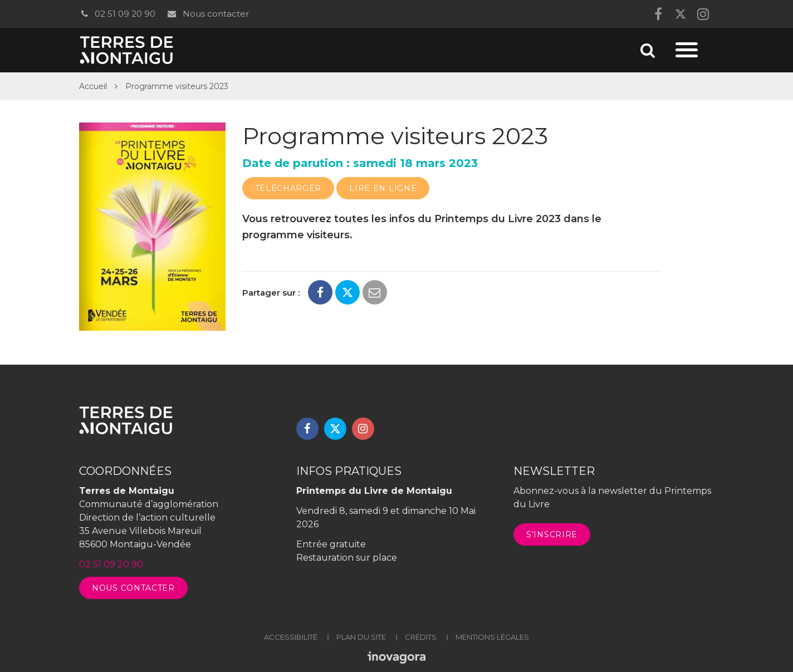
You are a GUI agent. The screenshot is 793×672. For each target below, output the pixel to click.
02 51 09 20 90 (117, 14)
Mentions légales (492, 637)
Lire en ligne (383, 188)
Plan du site (361, 637)
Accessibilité (291, 637)
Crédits (421, 637)
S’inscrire (552, 534)
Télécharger (288, 188)
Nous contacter (207, 14)
